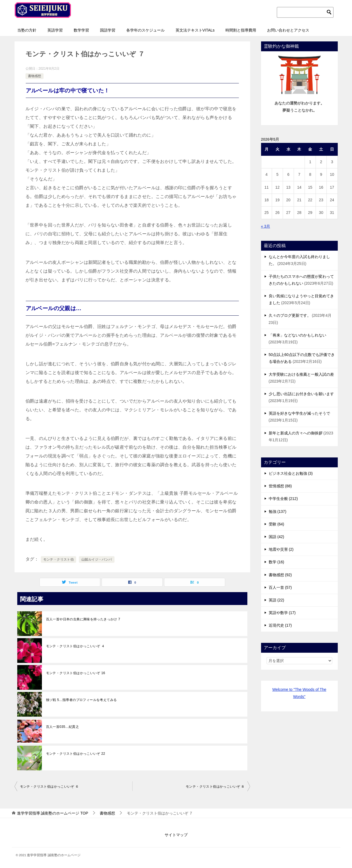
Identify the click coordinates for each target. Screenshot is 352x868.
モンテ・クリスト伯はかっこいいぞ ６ (49, 787)
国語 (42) (277, 537)
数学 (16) (277, 562)
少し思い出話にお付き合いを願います (301, 394)
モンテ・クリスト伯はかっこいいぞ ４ (75, 646)
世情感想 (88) (280, 486)
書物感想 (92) (280, 575)
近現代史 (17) (280, 625)
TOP (53, 813)
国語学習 (108, 30)
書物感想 (35, 76)
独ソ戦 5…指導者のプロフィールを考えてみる (81, 700)
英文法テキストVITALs (195, 30)
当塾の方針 (27, 30)
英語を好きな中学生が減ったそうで (299, 413)
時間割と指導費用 (241, 30)
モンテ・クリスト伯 (59, 559)
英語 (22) (277, 600)
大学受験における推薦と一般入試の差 (301, 374)
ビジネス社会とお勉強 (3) (291, 473)
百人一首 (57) (280, 587)
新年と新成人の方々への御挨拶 (296, 433)
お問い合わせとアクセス (288, 30)
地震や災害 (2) (281, 549)
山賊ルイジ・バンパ (97, 559)
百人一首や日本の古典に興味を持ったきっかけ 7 (83, 619)
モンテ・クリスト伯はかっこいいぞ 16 (76, 673)
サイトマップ (176, 835)
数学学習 (81, 30)
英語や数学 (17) (282, 613)
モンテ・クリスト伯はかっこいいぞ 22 (76, 754)
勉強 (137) (278, 511)
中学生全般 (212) (283, 499)
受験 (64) (277, 524)
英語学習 (55, 30)
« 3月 (266, 226)
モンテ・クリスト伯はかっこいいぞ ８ (215, 787)
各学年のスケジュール (145, 30)
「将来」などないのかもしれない (297, 335)
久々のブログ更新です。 (290, 315)
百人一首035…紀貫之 (62, 727)
